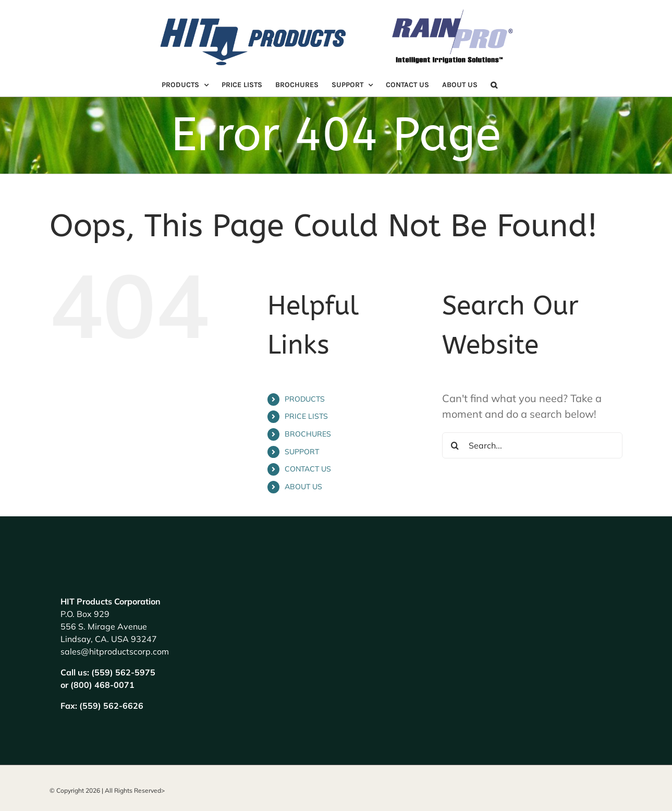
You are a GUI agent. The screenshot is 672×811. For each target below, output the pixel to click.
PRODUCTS (305, 399)
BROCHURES (308, 434)
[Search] (455, 445)
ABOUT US (303, 487)
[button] (494, 85)
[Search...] (533, 445)
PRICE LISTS (306, 416)
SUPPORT (302, 452)
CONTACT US (308, 469)
